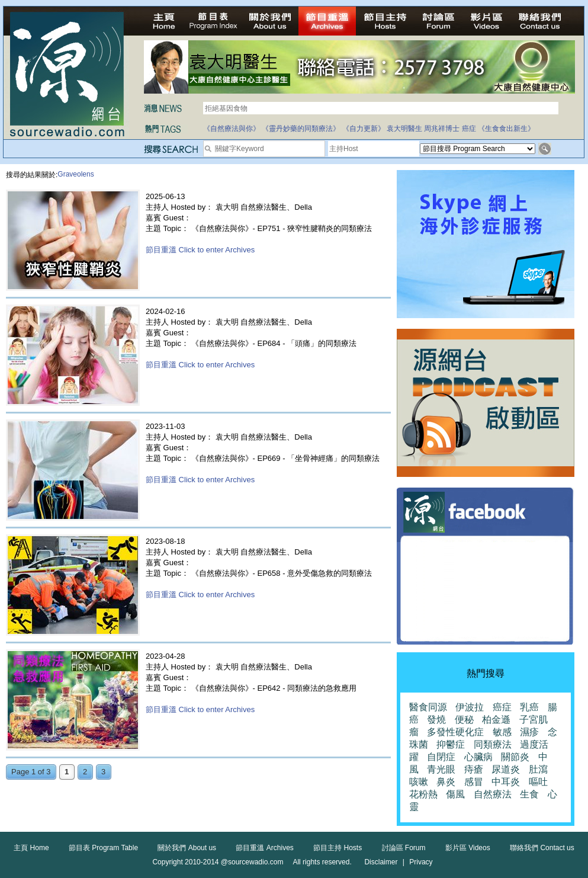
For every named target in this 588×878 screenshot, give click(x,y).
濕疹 (529, 732)
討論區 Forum (404, 848)
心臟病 (478, 757)
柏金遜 (496, 720)
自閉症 (441, 757)
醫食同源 (428, 707)
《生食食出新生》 (506, 129)
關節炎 (515, 757)
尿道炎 (506, 769)
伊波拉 (470, 707)
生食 (529, 794)
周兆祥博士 (442, 129)
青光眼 (441, 769)
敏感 (502, 732)
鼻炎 (446, 782)
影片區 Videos (468, 848)
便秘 (464, 720)
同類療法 (493, 744)
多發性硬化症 (455, 732)
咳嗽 (419, 782)
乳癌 (529, 707)
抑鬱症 (451, 744)
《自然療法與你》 (232, 129)
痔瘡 (474, 769)
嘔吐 (538, 782)
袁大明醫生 (404, 129)
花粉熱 (423, 794)
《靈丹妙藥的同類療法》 (301, 129)
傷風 (455, 794)
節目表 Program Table (103, 848)
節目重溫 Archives (264, 848)
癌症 (469, 129)
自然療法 (493, 794)
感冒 (474, 782)
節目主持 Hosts (338, 848)
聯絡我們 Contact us (542, 848)
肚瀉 (538, 769)
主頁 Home (31, 848)
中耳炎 (506, 782)
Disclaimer (381, 862)
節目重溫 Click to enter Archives (200, 250)
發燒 (436, 720)
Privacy (421, 862)
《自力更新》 (364, 129)
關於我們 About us (187, 848)
